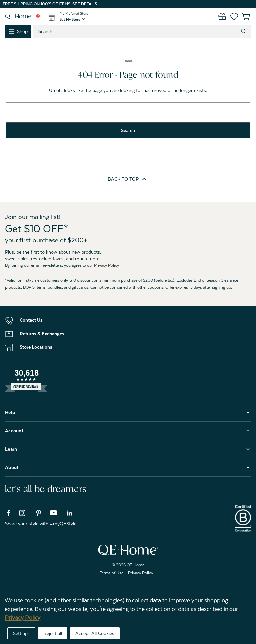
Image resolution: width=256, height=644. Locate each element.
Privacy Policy (140, 573)
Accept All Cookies (95, 633)
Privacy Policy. (107, 265)
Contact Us (31, 320)
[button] (73, 19)
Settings (21, 633)
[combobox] (136, 31)
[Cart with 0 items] (242, 17)
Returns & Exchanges (42, 334)
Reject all (53, 633)
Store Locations (36, 347)
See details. (85, 4)
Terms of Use (111, 573)
